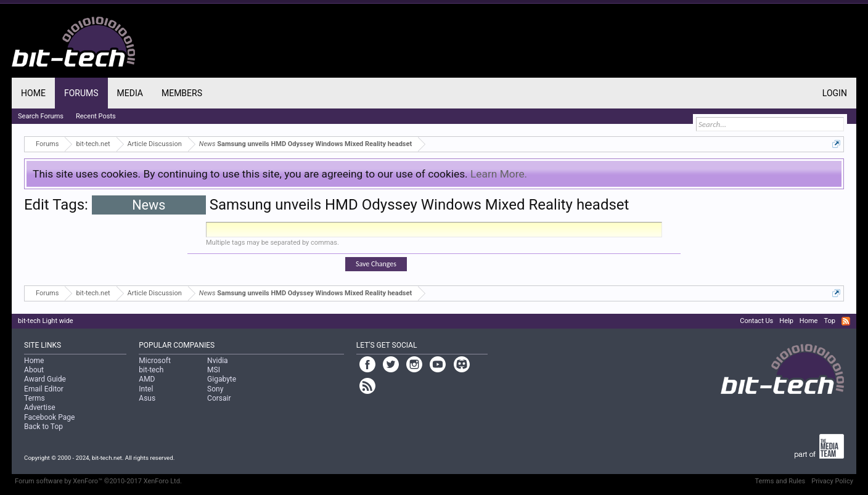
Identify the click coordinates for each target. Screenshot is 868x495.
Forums (81, 93)
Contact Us (756, 321)
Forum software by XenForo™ (98, 481)
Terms (35, 398)
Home (33, 93)
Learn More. (499, 174)
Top (829, 321)
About (34, 370)
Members (182, 93)
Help (786, 321)
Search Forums (41, 116)
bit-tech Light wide (46, 321)
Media (130, 93)
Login (835, 93)
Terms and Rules (780, 481)
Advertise (39, 407)
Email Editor (44, 389)
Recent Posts (96, 116)
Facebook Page (49, 417)
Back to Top (43, 427)
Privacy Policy (832, 481)
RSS (846, 321)
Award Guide (45, 379)
